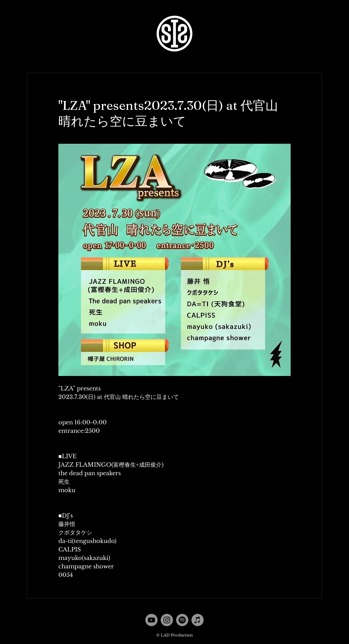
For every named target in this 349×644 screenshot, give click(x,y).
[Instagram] (167, 620)
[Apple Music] (198, 620)
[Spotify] (182, 620)
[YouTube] (151, 620)
